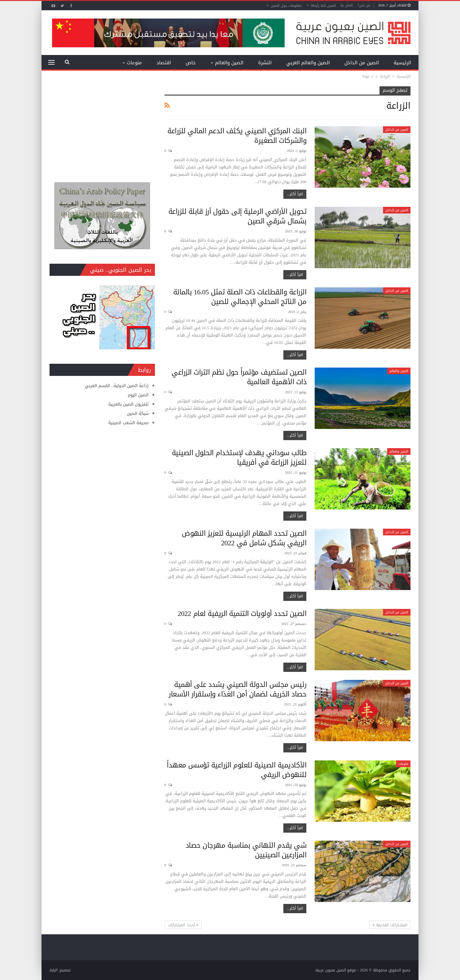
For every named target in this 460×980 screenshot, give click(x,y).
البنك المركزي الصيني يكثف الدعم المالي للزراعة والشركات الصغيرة (237, 136)
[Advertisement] (102, 126)
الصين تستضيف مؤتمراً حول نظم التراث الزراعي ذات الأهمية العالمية (239, 377)
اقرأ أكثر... (295, 194)
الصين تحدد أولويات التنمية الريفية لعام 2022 (242, 614)
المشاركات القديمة (390, 925)
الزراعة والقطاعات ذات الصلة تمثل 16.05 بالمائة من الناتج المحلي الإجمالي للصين (240, 297)
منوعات (134, 63)
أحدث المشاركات (183, 925)
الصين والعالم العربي (308, 63)
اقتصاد (164, 63)
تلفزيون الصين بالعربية (128, 404)
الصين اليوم (138, 395)
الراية (54, 970)
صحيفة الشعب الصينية (128, 423)
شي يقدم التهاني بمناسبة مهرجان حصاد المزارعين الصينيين (246, 850)
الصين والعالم (229, 63)
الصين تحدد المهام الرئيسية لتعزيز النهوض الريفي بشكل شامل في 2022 (244, 538)
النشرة (265, 63)
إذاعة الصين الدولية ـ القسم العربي (117, 386)
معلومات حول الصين (286, 6)
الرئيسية (402, 63)
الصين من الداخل (362, 63)
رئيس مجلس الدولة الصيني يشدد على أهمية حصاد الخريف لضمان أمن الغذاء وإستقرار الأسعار (238, 689)
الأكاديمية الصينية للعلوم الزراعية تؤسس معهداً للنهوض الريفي (237, 770)
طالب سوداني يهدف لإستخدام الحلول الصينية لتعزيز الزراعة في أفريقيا (239, 458)
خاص (191, 63)
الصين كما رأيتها (323, 6)
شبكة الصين (138, 413)
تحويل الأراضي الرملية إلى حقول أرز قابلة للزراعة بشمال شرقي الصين (238, 216)
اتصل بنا (347, 5)
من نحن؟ (364, 5)
